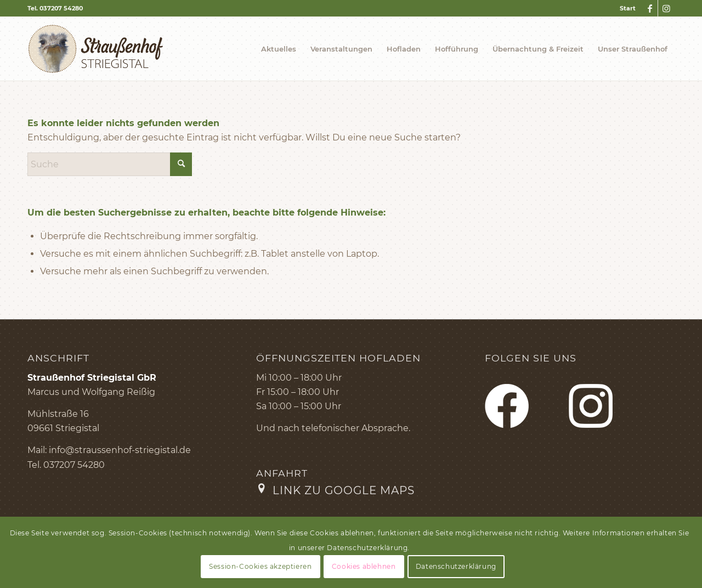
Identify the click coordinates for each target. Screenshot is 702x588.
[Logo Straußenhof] (96, 49)
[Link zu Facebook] (650, 8)
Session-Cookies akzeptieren (260, 566)
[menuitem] (625, 8)
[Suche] (110, 164)
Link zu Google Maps (344, 490)
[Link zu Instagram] (666, 8)
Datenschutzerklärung (456, 566)
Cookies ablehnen (364, 566)
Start (628, 8)
